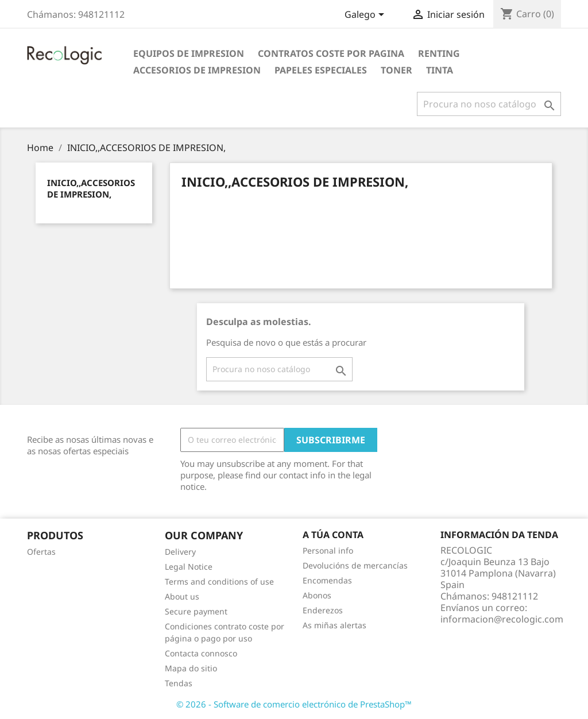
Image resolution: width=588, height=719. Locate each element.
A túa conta (333, 535)
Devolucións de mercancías (355, 565)
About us (182, 596)
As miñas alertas (334, 625)
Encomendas (327, 580)
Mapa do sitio (191, 668)
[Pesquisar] (489, 104)
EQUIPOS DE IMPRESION (189, 53)
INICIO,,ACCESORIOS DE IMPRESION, (91, 188)
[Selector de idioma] (366, 16)
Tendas (179, 683)
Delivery (180, 552)
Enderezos (323, 610)
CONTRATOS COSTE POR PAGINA (331, 53)
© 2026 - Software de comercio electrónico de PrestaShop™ (294, 704)
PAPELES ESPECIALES (321, 70)
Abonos (317, 595)
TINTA (440, 70)
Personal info (328, 550)
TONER (396, 70)
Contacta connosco (201, 653)
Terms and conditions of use (219, 581)
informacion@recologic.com (502, 619)
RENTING (439, 53)
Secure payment (196, 611)
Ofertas (41, 552)
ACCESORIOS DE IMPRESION (197, 70)
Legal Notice (189, 567)
